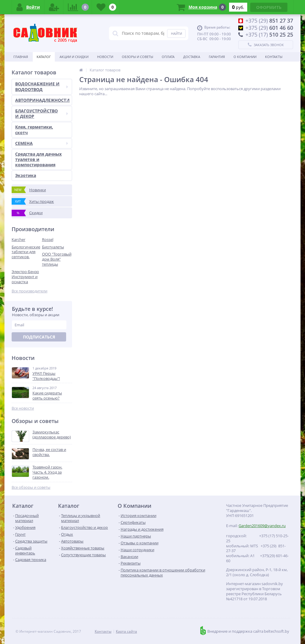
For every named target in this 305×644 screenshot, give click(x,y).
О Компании (245, 57)
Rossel (48, 239)
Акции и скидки (74, 57)
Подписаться (39, 337)
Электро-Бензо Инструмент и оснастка (25, 277)
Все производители (29, 291)
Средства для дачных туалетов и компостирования (38, 159)
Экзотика (26, 175)
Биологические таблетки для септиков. (26, 252)
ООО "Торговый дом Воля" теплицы (57, 259)
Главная (21, 57)
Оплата (168, 57)
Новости (105, 57)
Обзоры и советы (137, 57)
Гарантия (217, 57)
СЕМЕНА (42, 143)
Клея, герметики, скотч (34, 130)
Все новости (23, 408)
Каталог (44, 57)
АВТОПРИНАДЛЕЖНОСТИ (42, 100)
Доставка (192, 57)
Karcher (18, 239)
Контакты (274, 57)
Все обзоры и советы (31, 487)
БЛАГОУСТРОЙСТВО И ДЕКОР (42, 113)
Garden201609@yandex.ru (262, 526)
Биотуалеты (53, 247)
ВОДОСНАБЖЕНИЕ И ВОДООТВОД (42, 86)
